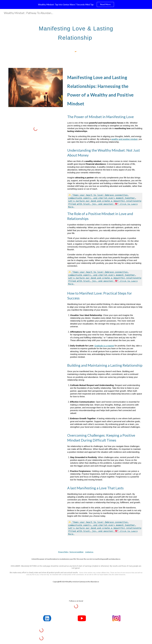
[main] (76, 32)
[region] (76, 4)
